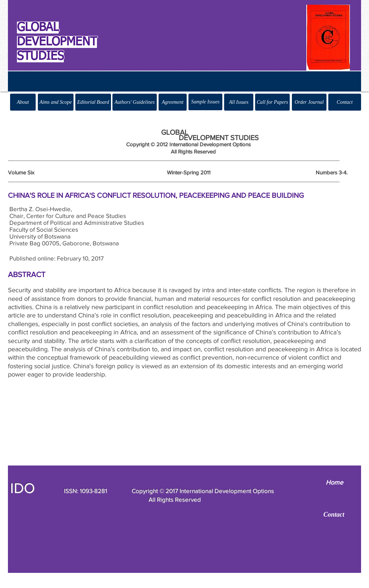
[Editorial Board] (93, 102)
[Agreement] (173, 102)
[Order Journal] (309, 102)
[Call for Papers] (272, 102)
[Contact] (345, 102)
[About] (23, 102)
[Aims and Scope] (56, 102)
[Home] (334, 483)
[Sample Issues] (205, 102)
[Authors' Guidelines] (135, 102)
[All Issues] (239, 102)
